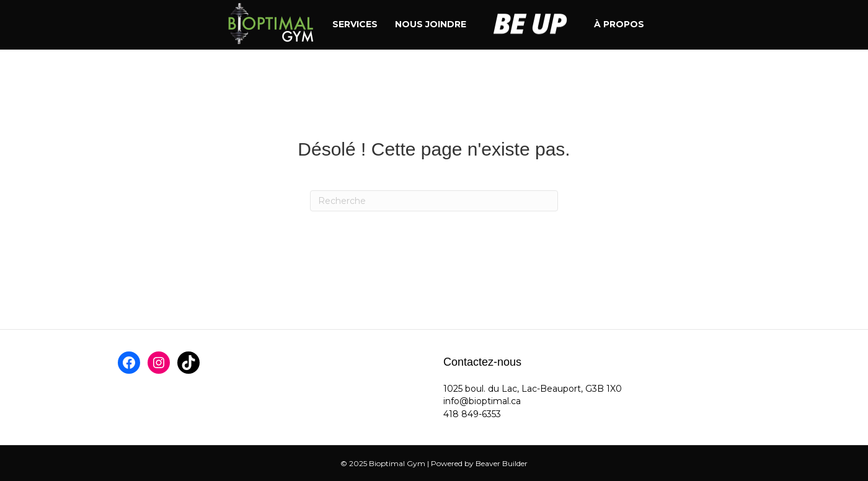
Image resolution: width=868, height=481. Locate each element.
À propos (619, 24)
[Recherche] (434, 201)
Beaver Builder (502, 463)
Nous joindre (431, 24)
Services (355, 24)
